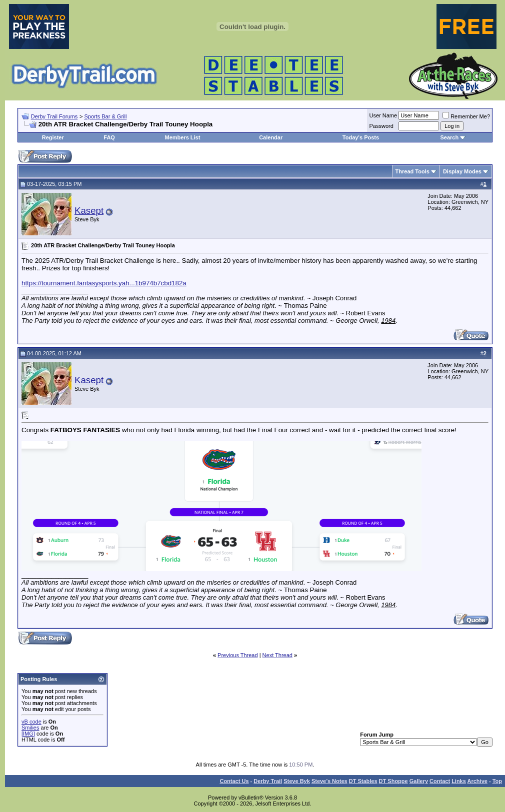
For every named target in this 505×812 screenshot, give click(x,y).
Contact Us (234, 781)
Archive (477, 781)
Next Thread (277, 655)
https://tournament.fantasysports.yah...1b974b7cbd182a (104, 283)
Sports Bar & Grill (105, 116)
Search (449, 137)
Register (53, 137)
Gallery (419, 781)
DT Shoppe (393, 781)
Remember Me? (466, 116)
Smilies (30, 728)
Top (497, 781)
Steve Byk (297, 781)
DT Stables (363, 781)
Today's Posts (361, 137)
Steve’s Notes (329, 781)
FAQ (109, 137)
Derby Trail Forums (54, 116)
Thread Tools (412, 171)
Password (381, 126)
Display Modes (462, 171)
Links (459, 781)
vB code (31, 722)
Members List (182, 137)
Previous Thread (238, 655)
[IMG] (28, 734)
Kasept (89, 211)
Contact (440, 781)
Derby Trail (268, 781)
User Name (383, 115)
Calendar (271, 137)
